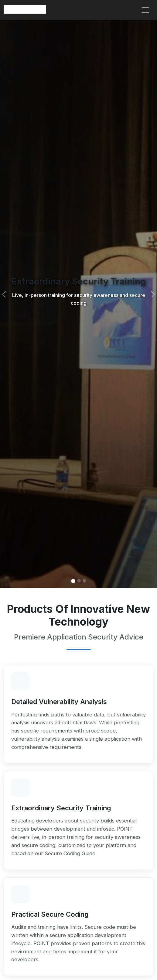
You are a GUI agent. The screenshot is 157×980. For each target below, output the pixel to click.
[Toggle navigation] (145, 10)
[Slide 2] (79, 581)
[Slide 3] (84, 581)
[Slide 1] (73, 581)
